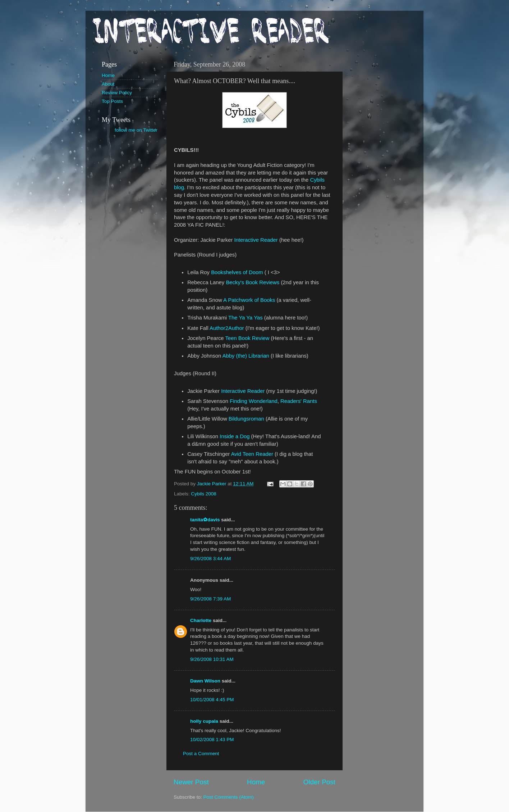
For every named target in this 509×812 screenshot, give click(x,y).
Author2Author (227, 328)
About (108, 84)
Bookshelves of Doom (237, 272)
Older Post (319, 782)
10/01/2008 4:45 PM (212, 700)
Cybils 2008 (204, 494)
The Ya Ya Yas (246, 318)
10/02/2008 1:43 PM (212, 740)
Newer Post (191, 782)
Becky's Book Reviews (253, 282)
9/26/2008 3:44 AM (210, 559)
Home (256, 782)
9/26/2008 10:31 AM (212, 659)
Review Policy (117, 93)
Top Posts (112, 101)
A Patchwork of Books (249, 300)
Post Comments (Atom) (229, 797)
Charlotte (201, 620)
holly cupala (204, 721)
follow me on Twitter (136, 130)
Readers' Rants (299, 401)
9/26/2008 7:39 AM (210, 599)
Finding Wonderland (254, 401)
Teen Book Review (247, 338)
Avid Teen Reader (252, 454)
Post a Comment (201, 754)
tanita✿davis (205, 520)
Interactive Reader (256, 240)
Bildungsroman (246, 419)
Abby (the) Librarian (246, 356)
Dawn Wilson (205, 681)
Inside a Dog (235, 436)
